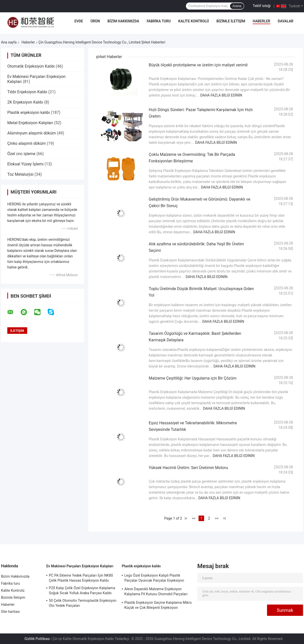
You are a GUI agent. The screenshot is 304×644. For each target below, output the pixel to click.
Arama (237, 6)
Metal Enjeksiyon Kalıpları (30, 123)
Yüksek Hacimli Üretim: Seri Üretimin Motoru (188, 468)
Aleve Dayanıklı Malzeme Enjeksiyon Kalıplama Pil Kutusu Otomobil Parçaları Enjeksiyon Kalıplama (156, 592)
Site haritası (10, 612)
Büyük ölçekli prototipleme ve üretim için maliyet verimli (198, 65)
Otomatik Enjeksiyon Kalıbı (31, 66)
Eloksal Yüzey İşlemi (25, 164)
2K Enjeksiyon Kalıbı (25, 102)
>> (217, 518)
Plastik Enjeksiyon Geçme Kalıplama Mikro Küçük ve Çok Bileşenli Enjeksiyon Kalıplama (158, 606)
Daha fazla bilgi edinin (221, 95)
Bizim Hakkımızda (123, 21)
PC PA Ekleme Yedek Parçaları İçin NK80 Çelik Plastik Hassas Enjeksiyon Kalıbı (81, 578)
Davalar (286, 21)
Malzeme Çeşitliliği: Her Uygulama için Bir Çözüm (193, 378)
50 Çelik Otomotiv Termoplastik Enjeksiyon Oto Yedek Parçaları (83, 603)
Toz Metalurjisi (20, 174)
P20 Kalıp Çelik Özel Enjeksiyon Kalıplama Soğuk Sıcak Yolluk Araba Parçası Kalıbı (82, 590)
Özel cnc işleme (21, 154)
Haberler (261, 21)
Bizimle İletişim (231, 21)
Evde (79, 21)
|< (186, 518)
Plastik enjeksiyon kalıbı (29, 112)
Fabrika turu (159, 21)
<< (194, 518)
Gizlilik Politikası (37, 639)
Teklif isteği (262, 6)
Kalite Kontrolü (194, 21)
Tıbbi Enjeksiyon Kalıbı (27, 92)
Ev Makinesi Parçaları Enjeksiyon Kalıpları (80, 566)
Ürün (95, 21)
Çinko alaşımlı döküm (27, 143)
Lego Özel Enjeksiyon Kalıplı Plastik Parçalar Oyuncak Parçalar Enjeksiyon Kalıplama (154, 579)
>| (224, 518)
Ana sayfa (9, 42)
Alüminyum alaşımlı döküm (32, 133)
